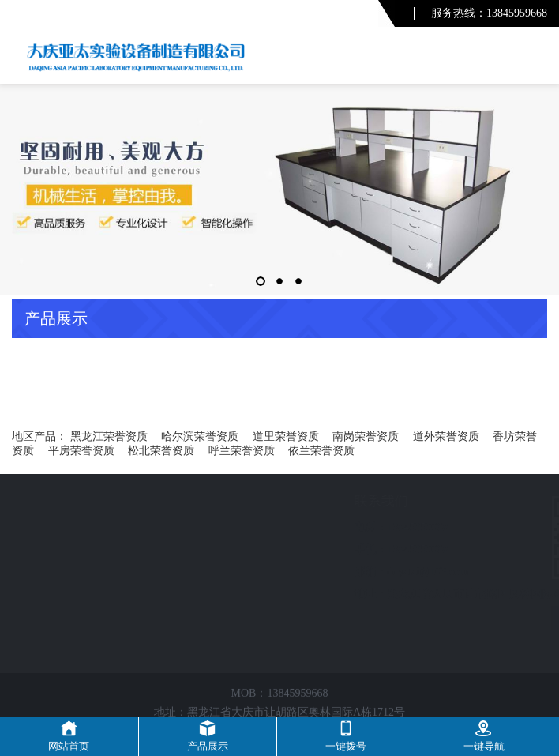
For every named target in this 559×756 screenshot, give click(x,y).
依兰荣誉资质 (321, 451)
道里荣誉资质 (286, 436)
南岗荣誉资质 (366, 436)
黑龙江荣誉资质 (109, 436)
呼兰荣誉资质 (242, 451)
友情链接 (464, 618)
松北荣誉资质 (161, 451)
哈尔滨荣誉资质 (200, 436)
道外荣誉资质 (446, 436)
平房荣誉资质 (81, 451)
